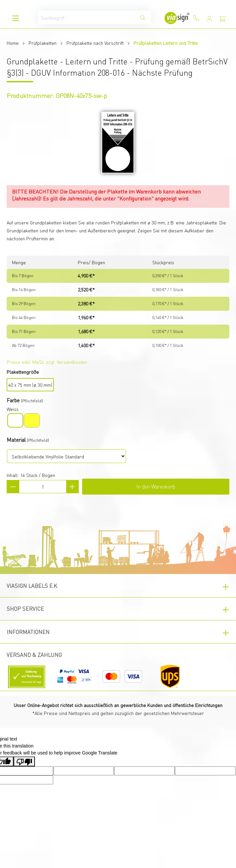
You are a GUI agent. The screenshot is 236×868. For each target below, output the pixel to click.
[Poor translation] (24, 761)
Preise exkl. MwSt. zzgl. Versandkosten (47, 362)
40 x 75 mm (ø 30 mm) (30, 385)
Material (16, 440)
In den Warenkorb (156, 486)
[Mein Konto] (209, 19)
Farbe (13, 400)
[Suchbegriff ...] (86, 17)
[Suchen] (143, 17)
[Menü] (16, 18)
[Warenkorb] (223, 19)
